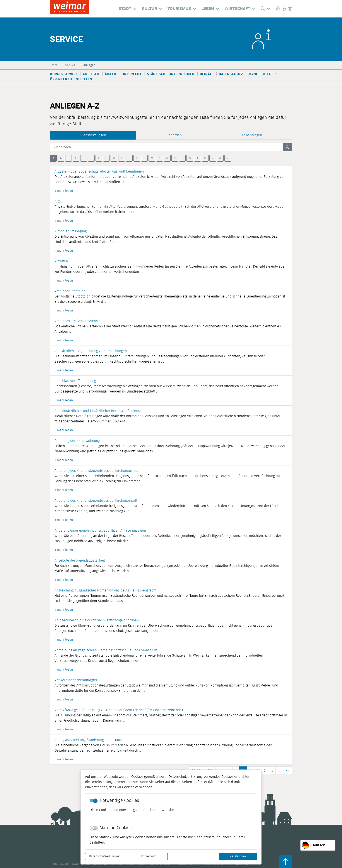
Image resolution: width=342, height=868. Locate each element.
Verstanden (238, 856)
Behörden (174, 135)
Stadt (54, 65)
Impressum (149, 856)
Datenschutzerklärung (104, 856)
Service (70, 65)
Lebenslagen (252, 135)
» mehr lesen (64, 191)
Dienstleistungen (93, 135)
